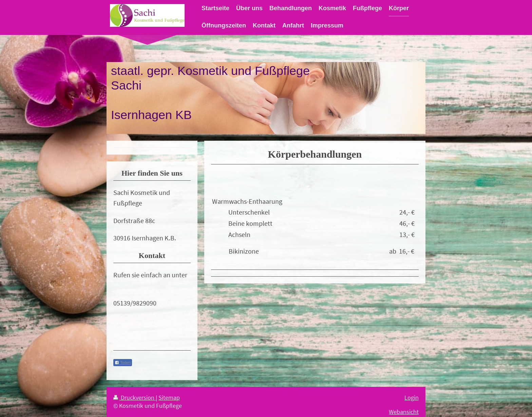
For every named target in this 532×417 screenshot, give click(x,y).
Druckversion (135, 398)
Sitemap (169, 398)
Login (412, 398)
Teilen (123, 363)
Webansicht (404, 412)
